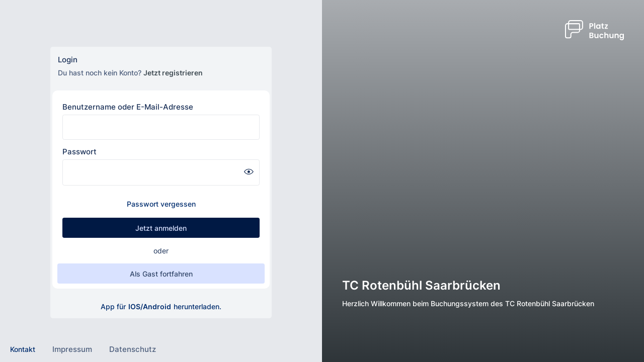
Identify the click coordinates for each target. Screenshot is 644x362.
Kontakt (23, 349)
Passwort (79, 152)
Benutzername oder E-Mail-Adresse (128, 107)
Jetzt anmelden (161, 228)
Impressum (72, 349)
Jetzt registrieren (173, 73)
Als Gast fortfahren (161, 274)
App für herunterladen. (161, 306)
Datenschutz (133, 349)
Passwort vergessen (161, 204)
